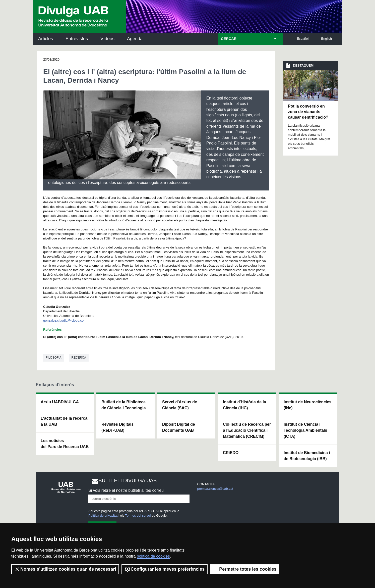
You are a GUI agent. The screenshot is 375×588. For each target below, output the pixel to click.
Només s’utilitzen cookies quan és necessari (65, 569)
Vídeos (107, 39)
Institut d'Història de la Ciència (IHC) (244, 405)
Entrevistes (77, 39)
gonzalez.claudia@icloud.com (65, 321)
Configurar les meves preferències (165, 569)
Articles (46, 39)
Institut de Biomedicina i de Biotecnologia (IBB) (307, 456)
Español (303, 39)
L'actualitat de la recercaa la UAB (64, 421)
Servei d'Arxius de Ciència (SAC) (180, 405)
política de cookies (153, 556)
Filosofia (54, 358)
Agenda (135, 39)
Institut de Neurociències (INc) (307, 405)
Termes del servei (138, 516)
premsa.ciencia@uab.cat (215, 489)
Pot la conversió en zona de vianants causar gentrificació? (308, 112)
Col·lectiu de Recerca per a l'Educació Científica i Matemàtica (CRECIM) (247, 430)
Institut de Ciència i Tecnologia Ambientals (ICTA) (305, 430)
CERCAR (229, 39)
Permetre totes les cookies (245, 569)
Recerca (79, 358)
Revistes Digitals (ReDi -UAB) (117, 427)
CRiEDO (231, 453)
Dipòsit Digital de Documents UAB (179, 427)
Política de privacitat (103, 516)
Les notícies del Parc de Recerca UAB (65, 444)
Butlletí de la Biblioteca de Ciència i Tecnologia (124, 405)
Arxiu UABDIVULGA (60, 402)
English (326, 39)
